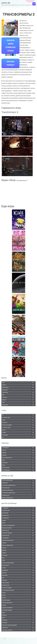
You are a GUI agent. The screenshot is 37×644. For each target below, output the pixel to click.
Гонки (18, 402)
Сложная (18, 543)
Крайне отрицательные (18, 498)
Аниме (18, 420)
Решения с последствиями (18, 525)
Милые (18, 430)
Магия (18, 618)
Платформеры (18, 538)
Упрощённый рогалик (18, 603)
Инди (18, 382)
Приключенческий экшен (18, 540)
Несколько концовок (18, 588)
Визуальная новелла (18, 528)
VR (18, 438)
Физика (18, 593)
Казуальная (18, 390)
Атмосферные (18, 448)
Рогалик (18, 598)
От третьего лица (18, 428)
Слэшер (18, 605)
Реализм (18, 433)
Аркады (18, 520)
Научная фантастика (18, 458)
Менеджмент (18, 570)
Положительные (18, 488)
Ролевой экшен (18, 583)
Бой (18, 578)
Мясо (18, 558)
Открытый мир (18, 535)
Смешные (18, 455)
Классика (18, 573)
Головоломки (18, 513)
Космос (18, 595)
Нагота (18, 523)
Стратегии (18, 397)
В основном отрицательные (18, 493)
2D (18, 415)
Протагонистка (18, 530)
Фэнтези (18, 450)
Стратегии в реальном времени (18, 625)
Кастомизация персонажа (18, 590)
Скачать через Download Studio (11, 46)
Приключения (18, 387)
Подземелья (18, 628)
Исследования (18, 518)
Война (18, 613)
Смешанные (18, 483)
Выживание (18, 463)
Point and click (18, 565)
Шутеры (18, 400)
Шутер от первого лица (18, 545)
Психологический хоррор (18, 563)
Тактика (18, 568)
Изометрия (18, 623)
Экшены (18, 385)
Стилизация (18, 435)
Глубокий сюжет (18, 510)
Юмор (18, 465)
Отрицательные (18, 495)
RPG (18, 395)
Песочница (18, 555)
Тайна (18, 560)
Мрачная (18, 550)
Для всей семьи (18, 468)
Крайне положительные (18, 490)
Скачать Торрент (10, 63)
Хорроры (18, 453)
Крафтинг (18, 615)
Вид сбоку (18, 580)
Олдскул (18, 553)
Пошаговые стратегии (18, 630)
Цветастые (18, 423)
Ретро (18, 460)
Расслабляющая (18, 470)
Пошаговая (18, 620)
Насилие (18, 548)
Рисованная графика (18, 610)
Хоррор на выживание (18, 608)
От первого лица (18, 418)
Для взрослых (18, 515)
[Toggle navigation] (34, 4)
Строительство (18, 585)
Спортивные (18, 405)
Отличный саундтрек (18, 533)
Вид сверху (18, 575)
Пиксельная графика (18, 425)
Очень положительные (18, 480)
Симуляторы (18, 392)
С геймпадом (18, 508)
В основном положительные (18, 485)
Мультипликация (18, 600)
